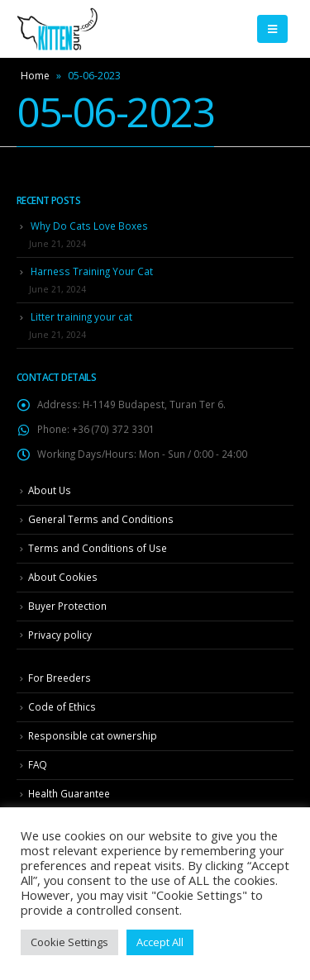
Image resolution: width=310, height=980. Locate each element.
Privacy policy (60, 635)
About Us (50, 490)
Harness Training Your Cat (92, 271)
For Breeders (60, 678)
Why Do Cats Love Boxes (89, 226)
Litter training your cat (81, 316)
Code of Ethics (62, 706)
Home (35, 76)
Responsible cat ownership (93, 735)
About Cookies (63, 577)
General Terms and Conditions (101, 519)
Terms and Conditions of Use (98, 548)
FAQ (38, 764)
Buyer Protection (67, 606)
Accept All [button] (160, 942)
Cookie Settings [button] (69, 942)
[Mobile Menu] (272, 29)
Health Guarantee (69, 793)
